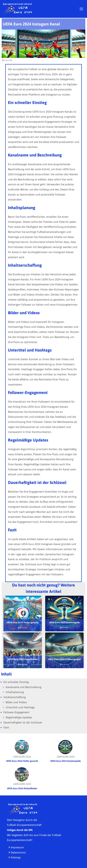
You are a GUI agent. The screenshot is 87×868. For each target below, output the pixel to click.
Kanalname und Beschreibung (24, 687)
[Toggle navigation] (81, 9)
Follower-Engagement (16, 712)
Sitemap (15, 857)
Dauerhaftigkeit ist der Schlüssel (23, 722)
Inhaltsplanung (15, 692)
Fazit (6, 727)
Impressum (16, 847)
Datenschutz (17, 852)
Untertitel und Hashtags (20, 707)
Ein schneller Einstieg (16, 682)
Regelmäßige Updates (19, 717)
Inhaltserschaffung (15, 697)
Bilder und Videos (16, 702)
